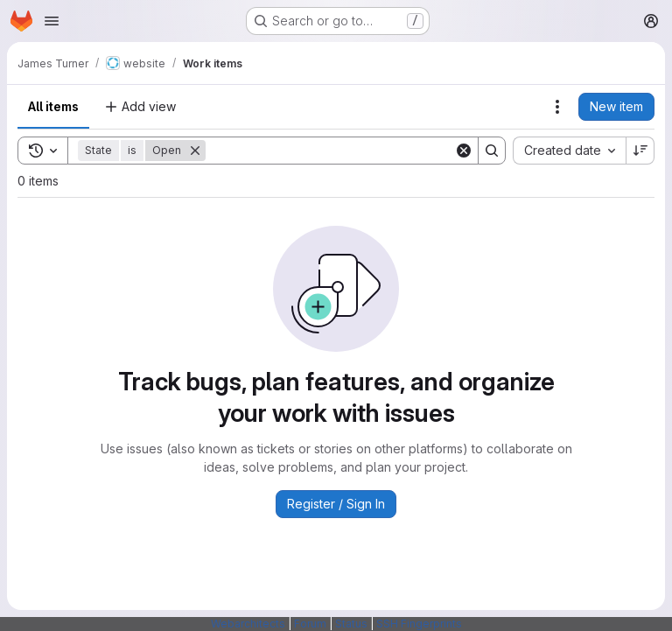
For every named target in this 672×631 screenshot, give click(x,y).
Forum (310, 624)
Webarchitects (248, 624)
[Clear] (464, 151)
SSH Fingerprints (419, 624)
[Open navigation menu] (52, 21)
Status (351, 624)
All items (53, 106)
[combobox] (569, 151)
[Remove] (195, 151)
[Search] (330, 151)
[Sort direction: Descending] (640, 151)
